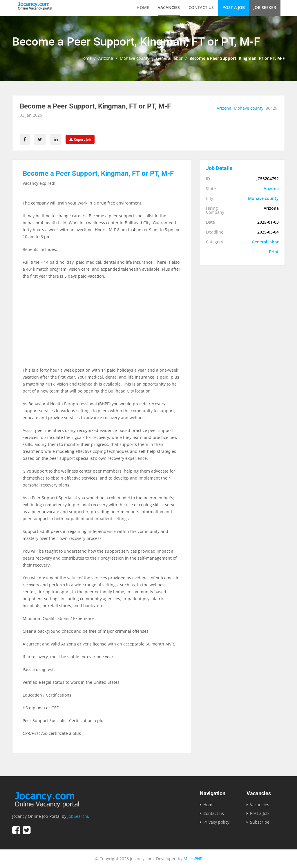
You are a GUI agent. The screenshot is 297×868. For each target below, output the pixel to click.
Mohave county (135, 58)
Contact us (201, 7)
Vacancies (169, 7)
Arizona (106, 58)
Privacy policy (216, 822)
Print (274, 252)
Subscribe (260, 822)
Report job (80, 139)
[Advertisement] (102, 326)
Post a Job (234, 7)
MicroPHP (193, 859)
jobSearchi (78, 816)
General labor (169, 58)
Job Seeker (265, 7)
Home (143, 7)
